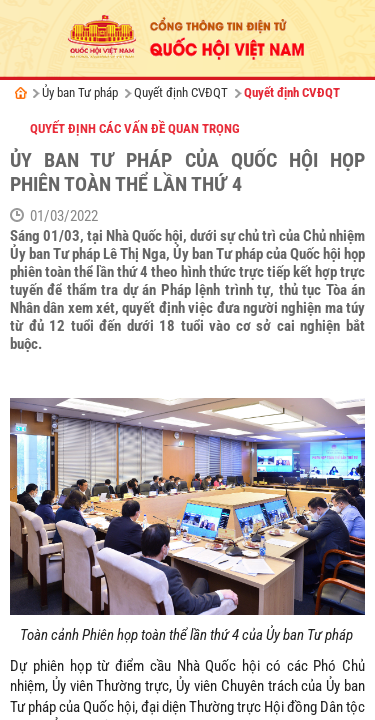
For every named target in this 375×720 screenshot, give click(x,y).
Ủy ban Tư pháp (80, 92)
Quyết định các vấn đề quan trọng (135, 128)
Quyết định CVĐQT (181, 92)
